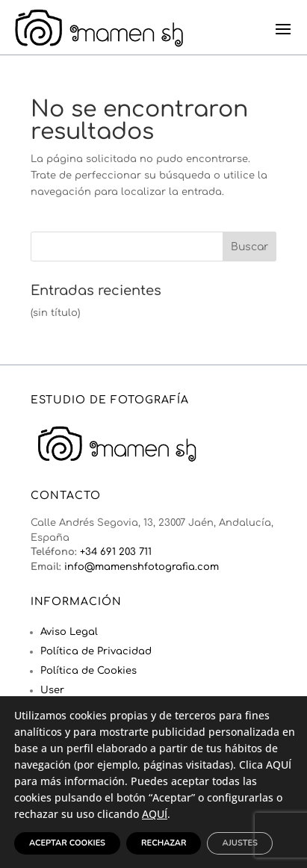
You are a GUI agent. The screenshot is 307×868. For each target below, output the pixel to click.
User (52, 690)
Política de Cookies (89, 671)
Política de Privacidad (96, 651)
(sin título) (55, 313)
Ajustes (239, 843)
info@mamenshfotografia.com (142, 567)
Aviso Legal (69, 632)
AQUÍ (155, 814)
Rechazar (164, 843)
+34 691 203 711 (116, 552)
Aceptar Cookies (67, 843)
